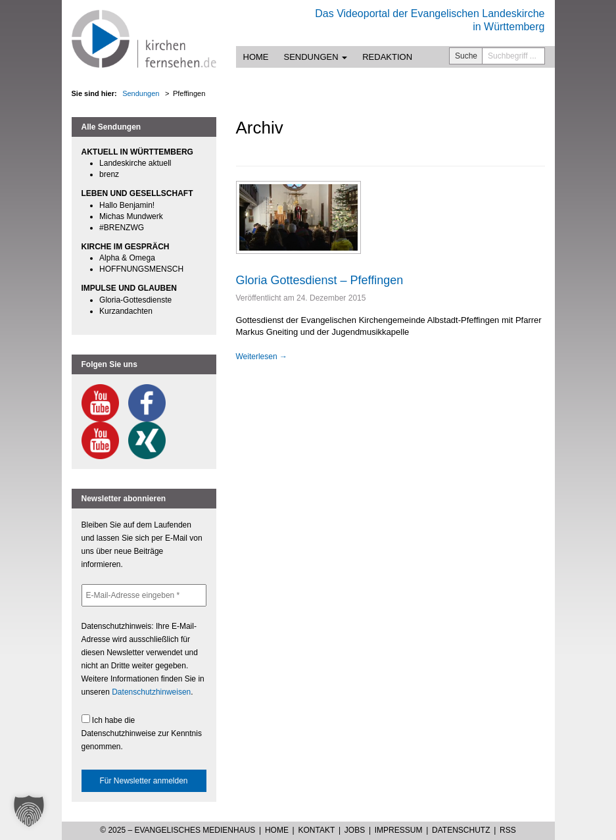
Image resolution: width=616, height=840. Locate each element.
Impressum (399, 830)
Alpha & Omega (127, 258)
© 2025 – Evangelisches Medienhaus (178, 830)
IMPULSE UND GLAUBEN (129, 288)
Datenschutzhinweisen (151, 692)
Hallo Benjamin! (127, 205)
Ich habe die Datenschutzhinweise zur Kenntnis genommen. (142, 733)
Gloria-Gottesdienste (135, 300)
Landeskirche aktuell (135, 163)
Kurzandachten (126, 311)
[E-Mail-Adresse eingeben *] (144, 595)
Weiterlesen (262, 357)
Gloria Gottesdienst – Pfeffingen (320, 280)
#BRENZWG (122, 228)
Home (256, 57)
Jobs (355, 830)
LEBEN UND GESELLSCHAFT (137, 193)
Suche (466, 56)
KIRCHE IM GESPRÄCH (126, 247)
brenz (109, 174)
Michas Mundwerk (131, 216)
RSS (508, 830)
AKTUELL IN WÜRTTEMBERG (137, 152)
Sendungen (316, 57)
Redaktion (387, 57)
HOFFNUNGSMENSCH (141, 269)
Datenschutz (461, 830)
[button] (29, 811)
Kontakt (316, 830)
